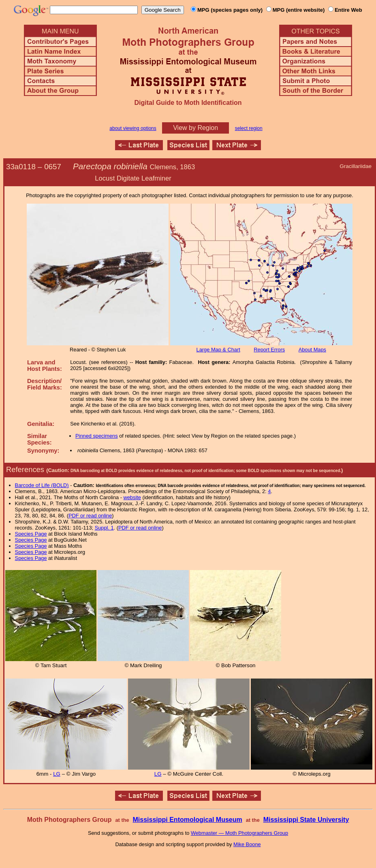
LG (57, 774)
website (132, 497)
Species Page (31, 534)
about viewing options (133, 128)
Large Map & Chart (218, 350)
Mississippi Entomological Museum (187, 820)
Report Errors (269, 350)
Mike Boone (247, 844)
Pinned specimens (97, 436)
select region (249, 128)
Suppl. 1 (104, 528)
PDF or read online (90, 516)
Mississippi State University (306, 820)
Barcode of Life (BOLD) (42, 485)
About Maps (312, 350)
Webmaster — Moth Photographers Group (239, 833)
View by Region (195, 128)
